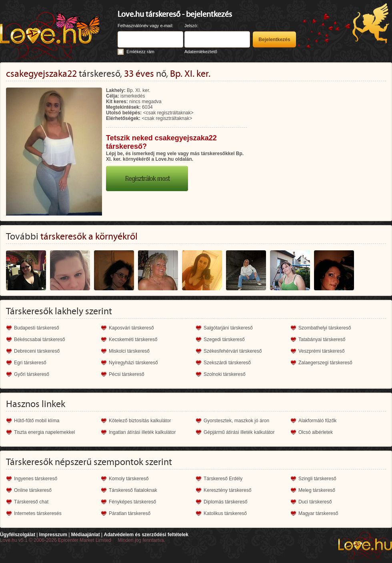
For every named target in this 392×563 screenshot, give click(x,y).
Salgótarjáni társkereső (228, 328)
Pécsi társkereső (127, 374)
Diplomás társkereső (225, 502)
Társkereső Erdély (223, 479)
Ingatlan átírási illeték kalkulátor (142, 432)
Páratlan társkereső (130, 513)
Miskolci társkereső (129, 351)
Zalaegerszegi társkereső (325, 363)
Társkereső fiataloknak (133, 490)
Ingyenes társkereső (36, 479)
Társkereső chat (31, 502)
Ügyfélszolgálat (18, 535)
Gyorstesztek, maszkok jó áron (236, 421)
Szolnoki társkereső (225, 374)
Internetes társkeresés (38, 513)
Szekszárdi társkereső (227, 363)
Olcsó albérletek (316, 432)
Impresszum (53, 535)
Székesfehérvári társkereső (233, 351)
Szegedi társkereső (224, 339)
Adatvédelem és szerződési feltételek (146, 535)
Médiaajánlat (86, 535)
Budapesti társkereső (37, 328)
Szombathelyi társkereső (325, 328)
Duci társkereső (315, 502)
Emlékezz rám (140, 52)
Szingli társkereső (317, 479)
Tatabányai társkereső (322, 339)
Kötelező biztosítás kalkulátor (140, 421)
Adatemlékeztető (201, 52)
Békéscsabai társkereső (39, 339)
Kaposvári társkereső (131, 328)
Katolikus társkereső (225, 513)
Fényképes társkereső (132, 502)
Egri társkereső (30, 363)
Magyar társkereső (318, 513)
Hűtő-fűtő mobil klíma (37, 421)
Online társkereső (33, 490)
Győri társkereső (32, 374)
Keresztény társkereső (227, 490)
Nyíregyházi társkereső (133, 363)
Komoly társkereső (129, 479)
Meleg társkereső (317, 490)
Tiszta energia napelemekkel (44, 432)
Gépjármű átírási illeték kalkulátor (239, 432)
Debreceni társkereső (37, 351)
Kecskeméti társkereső (133, 339)
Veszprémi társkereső (321, 351)
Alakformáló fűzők (317, 421)
